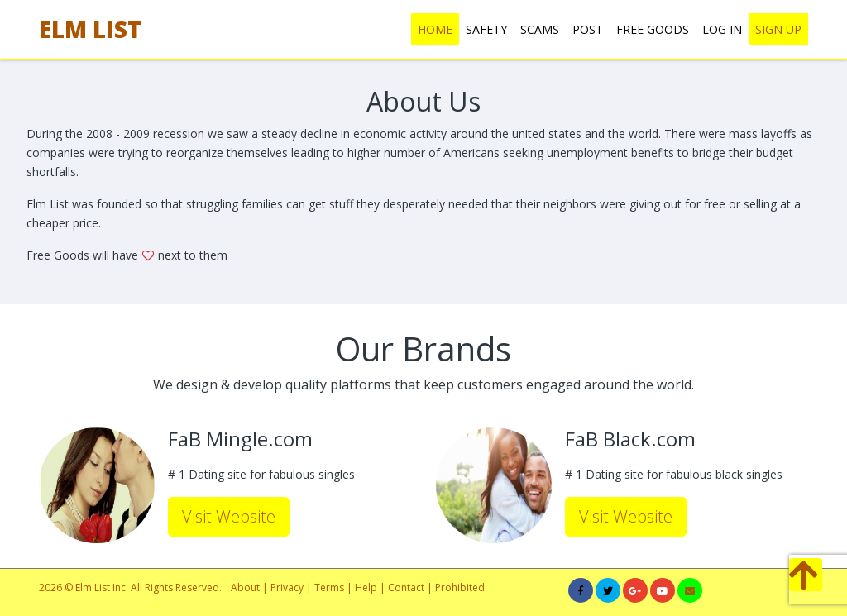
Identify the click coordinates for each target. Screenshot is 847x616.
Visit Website (229, 516)
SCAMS (540, 29)
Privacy (287, 587)
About (245, 587)
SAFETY (486, 29)
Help (366, 587)
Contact (406, 587)
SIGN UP (778, 29)
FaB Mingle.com (240, 439)
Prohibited (460, 587)
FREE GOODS (653, 29)
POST (588, 29)
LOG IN (722, 29)
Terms (330, 587)
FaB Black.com (630, 439)
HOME (435, 29)
